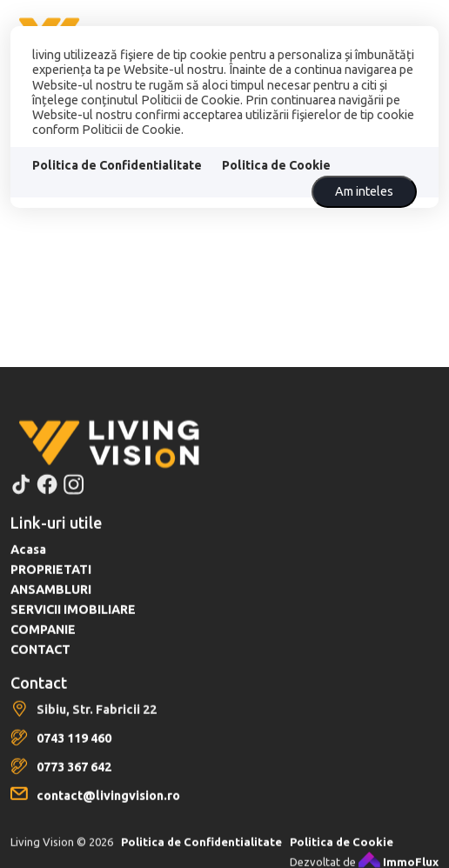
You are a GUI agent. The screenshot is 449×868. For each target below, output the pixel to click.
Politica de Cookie (276, 165)
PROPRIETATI (51, 584)
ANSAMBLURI (51, 604)
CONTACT (40, 664)
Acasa (28, 564)
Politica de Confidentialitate (117, 165)
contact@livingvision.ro (108, 811)
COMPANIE (43, 644)
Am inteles (364, 191)
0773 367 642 (74, 782)
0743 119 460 (74, 753)
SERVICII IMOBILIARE (73, 624)
